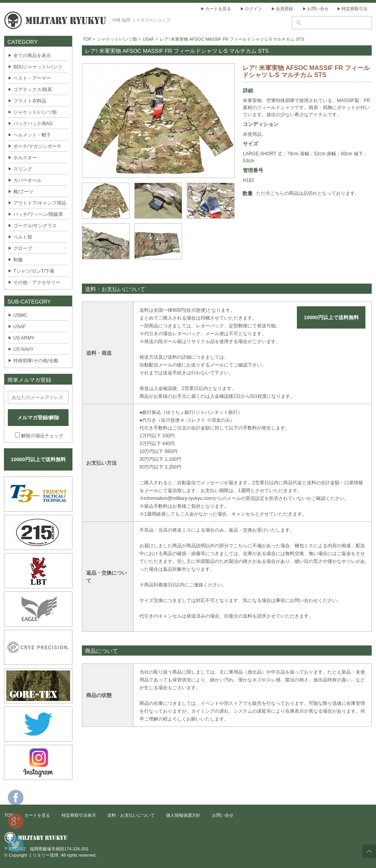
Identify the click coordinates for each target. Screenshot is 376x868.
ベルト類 (23, 237)
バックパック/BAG (33, 124)
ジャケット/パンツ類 (35, 112)
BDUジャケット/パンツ (38, 67)
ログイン (253, 9)
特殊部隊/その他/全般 (36, 361)
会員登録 (284, 9)
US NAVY (23, 349)
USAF (20, 327)
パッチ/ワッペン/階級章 (38, 214)
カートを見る (218, 9)
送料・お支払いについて (131, 815)
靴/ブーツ (23, 192)
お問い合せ (318, 9)
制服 (18, 260)
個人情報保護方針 (183, 815)
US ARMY (24, 338)
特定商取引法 (354, 9)
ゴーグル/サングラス (35, 226)
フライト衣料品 (30, 101)
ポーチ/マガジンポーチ (37, 146)
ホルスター (25, 158)
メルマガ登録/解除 (38, 418)
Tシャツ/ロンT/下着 (34, 271)
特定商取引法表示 (79, 815)
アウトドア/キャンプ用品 (40, 203)
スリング (23, 169)
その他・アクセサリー (37, 282)
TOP (87, 39)
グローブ (23, 248)
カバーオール (27, 180)
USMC (20, 315)
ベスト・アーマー (32, 78)
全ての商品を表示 (32, 56)
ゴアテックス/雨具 (33, 90)
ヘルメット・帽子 (32, 135)
